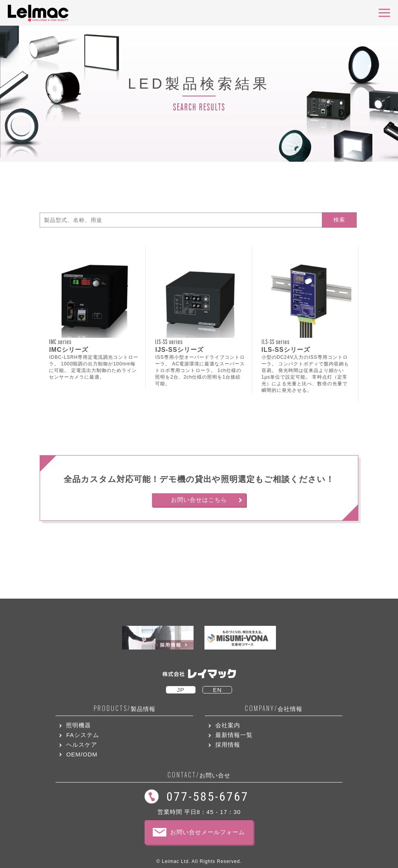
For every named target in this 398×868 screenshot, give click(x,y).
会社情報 (274, 708)
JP (181, 690)
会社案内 (228, 725)
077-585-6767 (208, 796)
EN (217, 690)
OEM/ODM (82, 754)
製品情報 (125, 708)
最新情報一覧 (234, 735)
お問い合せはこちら (199, 500)
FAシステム (82, 735)
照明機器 (79, 725)
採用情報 (228, 745)
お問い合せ (199, 775)
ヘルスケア (82, 745)
